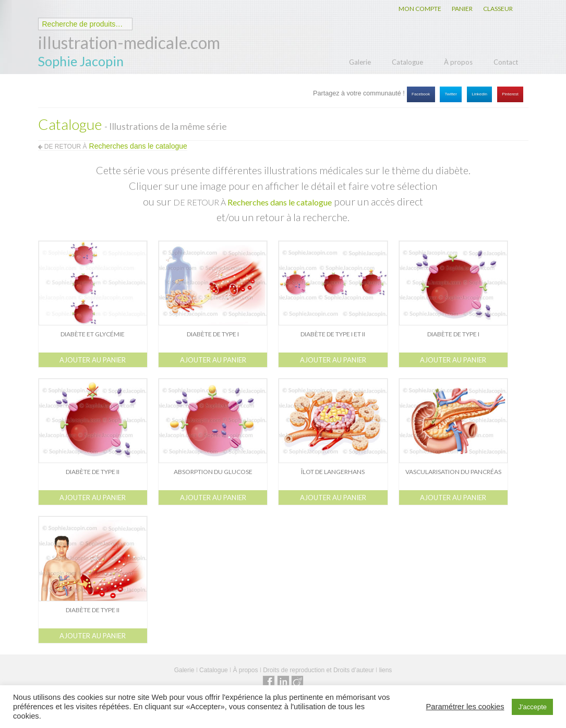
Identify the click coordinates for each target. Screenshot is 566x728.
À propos (458, 62)
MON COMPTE (420, 9)
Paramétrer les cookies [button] (465, 707)
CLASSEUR (498, 9)
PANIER (462, 9)
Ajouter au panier (93, 360)
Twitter (451, 94)
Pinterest (510, 94)
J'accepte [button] (532, 707)
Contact (506, 62)
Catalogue (407, 62)
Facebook (421, 94)
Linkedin (479, 94)
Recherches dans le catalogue (280, 202)
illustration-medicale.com (129, 43)
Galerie (360, 62)
